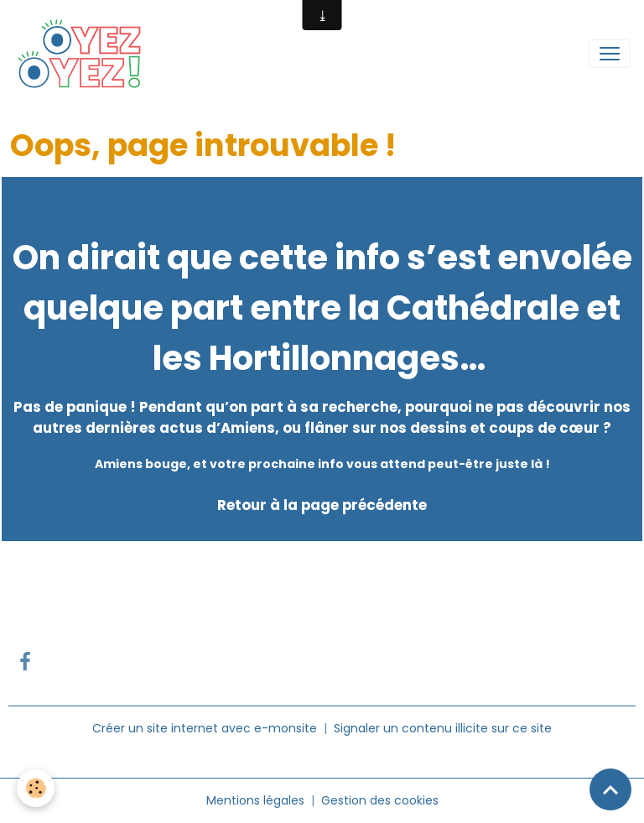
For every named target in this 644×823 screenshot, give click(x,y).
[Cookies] (36, 788)
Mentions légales (255, 800)
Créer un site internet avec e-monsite (205, 728)
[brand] (84, 54)
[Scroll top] (610, 789)
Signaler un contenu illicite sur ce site (443, 728)
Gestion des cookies (380, 800)
